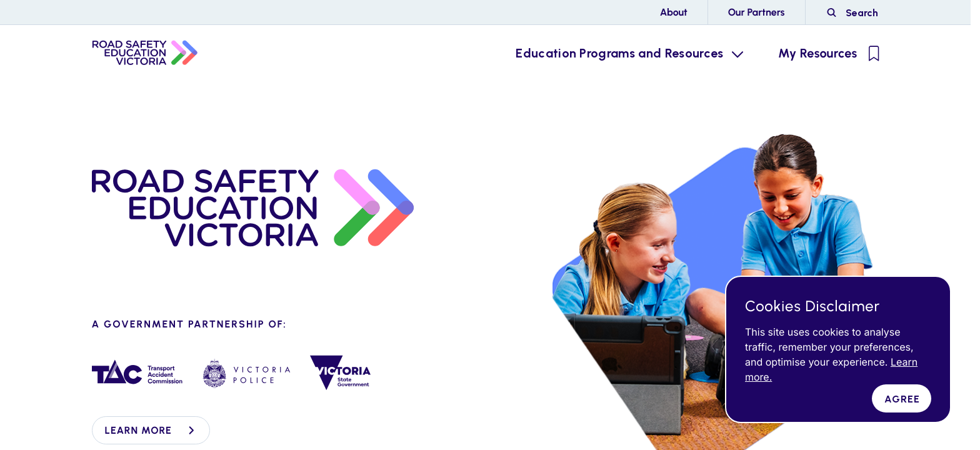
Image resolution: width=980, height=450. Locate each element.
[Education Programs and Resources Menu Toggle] (628, 53)
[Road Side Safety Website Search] (852, 12)
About (674, 12)
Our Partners (757, 12)
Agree (902, 399)
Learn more (151, 430)
